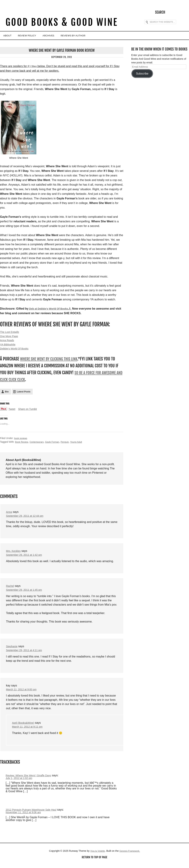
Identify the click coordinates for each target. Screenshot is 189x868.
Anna (9, 514)
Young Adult (82, 444)
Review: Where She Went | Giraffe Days (31, 780)
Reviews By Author (95, 36)
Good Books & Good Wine (62, 23)
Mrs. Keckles (14, 553)
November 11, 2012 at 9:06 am (25, 817)
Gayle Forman (56, 444)
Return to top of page (94, 862)
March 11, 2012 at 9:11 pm (29, 731)
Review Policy (36, 36)
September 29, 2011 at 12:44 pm (27, 518)
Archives (64, 36)
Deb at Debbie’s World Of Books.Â (53, 308)
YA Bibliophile (9, 346)
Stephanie (12, 649)
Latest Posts (24, 394)
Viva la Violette (96, 856)
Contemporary (39, 444)
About (10, 36)
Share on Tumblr (29, 411)
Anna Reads (8, 341)
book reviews (21, 440)
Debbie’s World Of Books (16, 350)
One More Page (10, 337)
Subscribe (142, 73)
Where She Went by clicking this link (52, 361)
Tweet (12, 411)
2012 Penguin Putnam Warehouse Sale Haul (34, 814)
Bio (7, 394)
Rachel (10, 589)
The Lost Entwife (11, 332)
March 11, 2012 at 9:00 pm (23, 693)
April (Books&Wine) (24, 727)
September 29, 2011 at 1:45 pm (26, 593)
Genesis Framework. (130, 856)
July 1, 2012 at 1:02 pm (20, 783)
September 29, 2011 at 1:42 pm (26, 558)
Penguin (69, 444)
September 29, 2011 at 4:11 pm (26, 654)
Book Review (22, 444)
